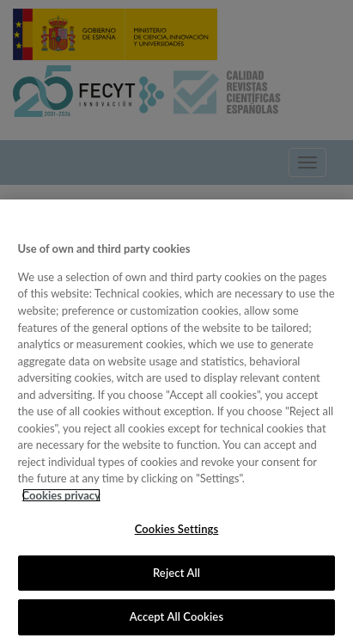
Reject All (176, 573)
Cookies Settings (177, 529)
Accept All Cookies (176, 616)
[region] (176, 422)
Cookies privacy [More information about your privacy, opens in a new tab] (61, 495)
